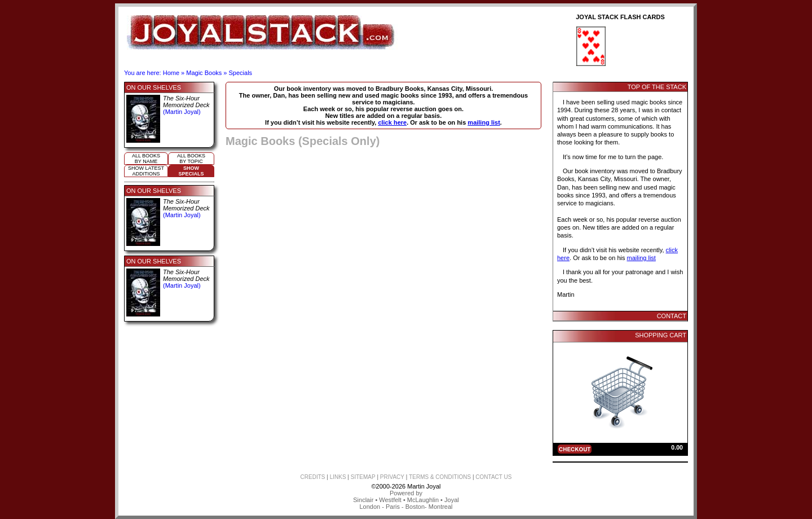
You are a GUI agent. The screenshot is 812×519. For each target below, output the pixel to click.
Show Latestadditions (146, 171)
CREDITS (313, 477)
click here (392, 122)
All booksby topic (191, 159)
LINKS (338, 477)
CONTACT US (493, 477)
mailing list (484, 122)
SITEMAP (363, 477)
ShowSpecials (191, 171)
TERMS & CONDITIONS (440, 477)
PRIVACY (392, 477)
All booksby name (146, 159)
